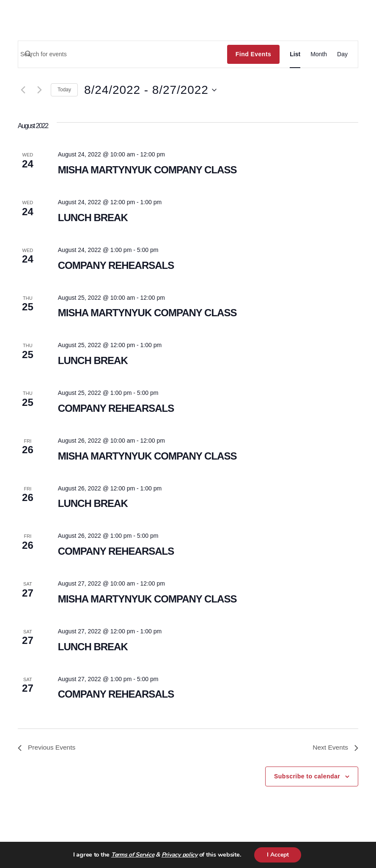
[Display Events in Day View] (342, 54)
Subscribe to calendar (307, 777)
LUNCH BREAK (93, 218)
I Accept (278, 855)
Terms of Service (132, 855)
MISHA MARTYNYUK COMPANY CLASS (147, 170)
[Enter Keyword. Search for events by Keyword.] (123, 54)
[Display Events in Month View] (319, 54)
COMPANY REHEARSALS (116, 265)
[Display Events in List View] (295, 54)
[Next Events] (39, 90)
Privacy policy (179, 855)
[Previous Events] (23, 90)
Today (64, 90)
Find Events (253, 54)
